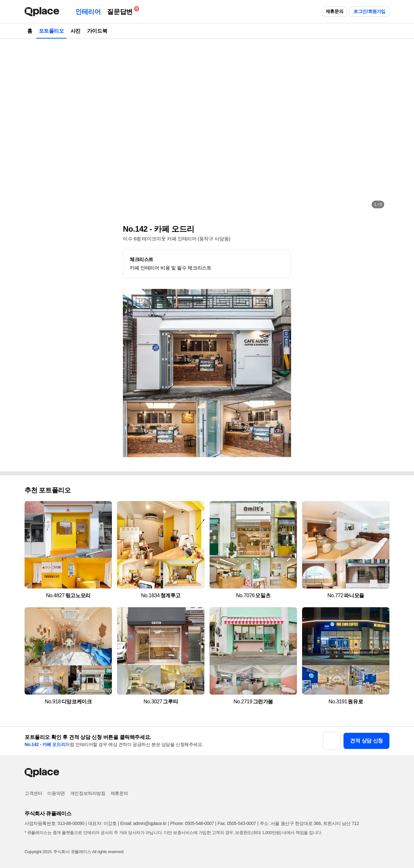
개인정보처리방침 (88, 793)
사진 (76, 31)
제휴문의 (334, 11)
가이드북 (97, 31)
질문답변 (121, 11)
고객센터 (33, 793)
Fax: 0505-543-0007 (237, 823)
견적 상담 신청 (366, 741)
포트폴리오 (51, 31)
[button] (36, 126)
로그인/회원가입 (370, 11)
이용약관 (56, 793)
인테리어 (88, 12)
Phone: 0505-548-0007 (192, 823)
